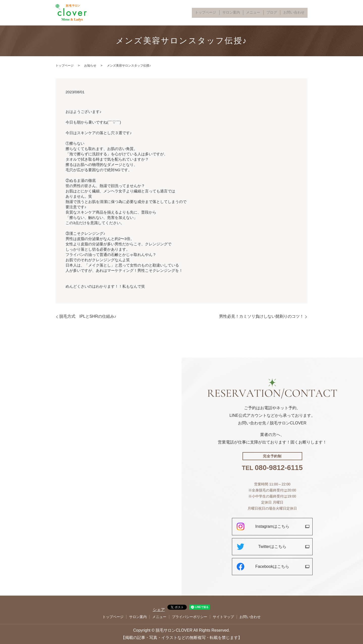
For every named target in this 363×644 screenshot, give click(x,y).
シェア (159, 610)
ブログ (278, 13)
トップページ (222, 13)
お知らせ (90, 66)
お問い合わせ (296, 13)
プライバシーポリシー (190, 617)
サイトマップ (223, 617)
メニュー (262, 13)
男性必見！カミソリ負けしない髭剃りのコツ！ (261, 316)
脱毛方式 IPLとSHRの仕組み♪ (88, 316)
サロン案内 (244, 13)
